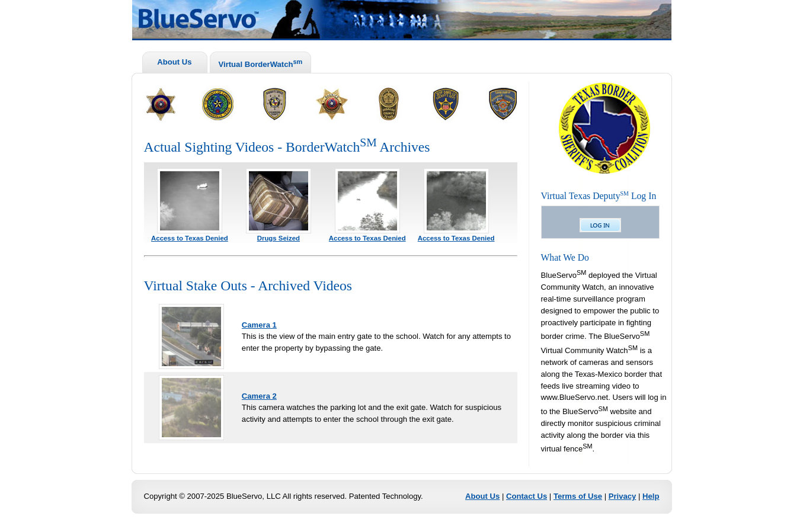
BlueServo (420, 22)
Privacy (623, 496)
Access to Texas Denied (190, 238)
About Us (174, 62)
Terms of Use (578, 496)
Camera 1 (259, 325)
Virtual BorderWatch (261, 63)
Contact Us (527, 496)
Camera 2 (259, 396)
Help (651, 496)
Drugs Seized (279, 238)
